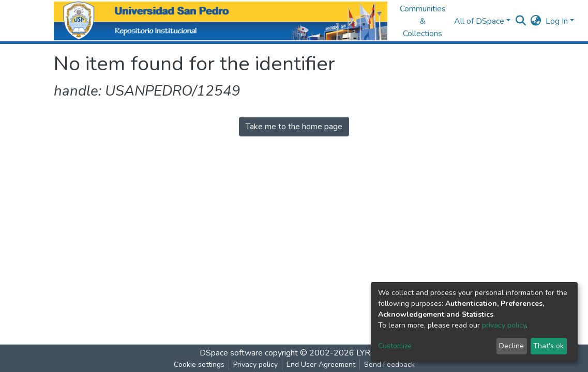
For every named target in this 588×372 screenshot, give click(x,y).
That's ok (548, 346)
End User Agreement (321, 365)
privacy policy (504, 325)
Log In (557, 21)
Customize (395, 346)
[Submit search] (521, 21)
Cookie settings (199, 365)
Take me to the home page (294, 127)
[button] (536, 21)
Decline (511, 346)
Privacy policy (255, 365)
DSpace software (231, 353)
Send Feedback (389, 365)
